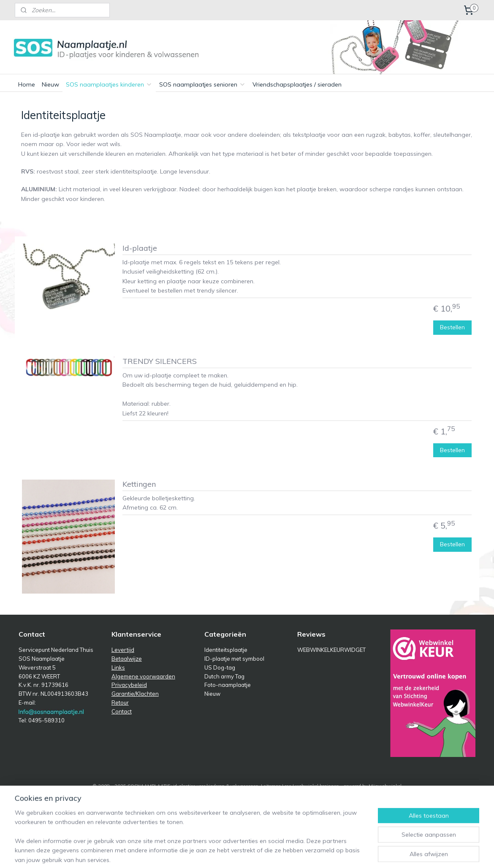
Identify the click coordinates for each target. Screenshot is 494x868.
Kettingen (139, 484)
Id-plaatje (140, 248)
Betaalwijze (127, 659)
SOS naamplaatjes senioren (202, 84)
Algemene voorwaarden (143, 676)
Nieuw (50, 84)
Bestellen (453, 327)
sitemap (272, 786)
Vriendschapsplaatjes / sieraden (297, 84)
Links (118, 667)
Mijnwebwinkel (385, 786)
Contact (122, 711)
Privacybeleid (129, 685)
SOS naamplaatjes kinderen (109, 84)
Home (27, 84)
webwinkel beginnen (317, 786)
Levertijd (123, 650)
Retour (120, 703)
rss (288, 786)
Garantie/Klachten (135, 694)
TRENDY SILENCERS (160, 361)
